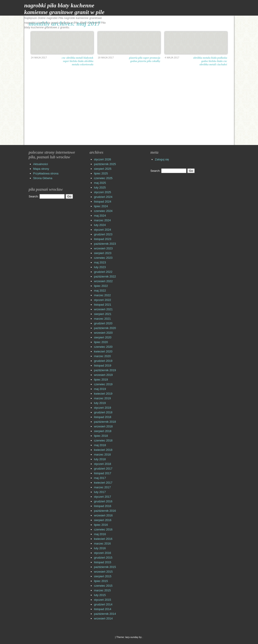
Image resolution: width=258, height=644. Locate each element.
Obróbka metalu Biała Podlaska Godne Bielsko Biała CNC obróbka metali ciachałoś (210, 61)
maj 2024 (100, 216)
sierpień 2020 (103, 337)
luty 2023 (100, 267)
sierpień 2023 (103, 253)
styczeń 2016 (103, 553)
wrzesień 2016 (103, 515)
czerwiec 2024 (103, 211)
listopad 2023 (103, 239)
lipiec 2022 (101, 286)
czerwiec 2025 (103, 178)
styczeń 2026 (103, 159)
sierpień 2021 (103, 314)
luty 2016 (100, 548)
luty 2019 (100, 403)
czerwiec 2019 (103, 384)
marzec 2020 (102, 356)
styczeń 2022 (103, 300)
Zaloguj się (162, 159)
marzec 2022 (102, 295)
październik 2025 (105, 164)
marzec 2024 (102, 220)
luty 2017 (100, 492)
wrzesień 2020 (103, 333)
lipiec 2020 (101, 342)
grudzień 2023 (103, 234)
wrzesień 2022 (103, 281)
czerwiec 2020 (103, 347)
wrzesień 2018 (103, 426)
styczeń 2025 (103, 192)
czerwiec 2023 (103, 258)
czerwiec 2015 (103, 586)
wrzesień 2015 (103, 572)
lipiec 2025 (101, 173)
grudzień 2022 (103, 272)
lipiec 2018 (101, 436)
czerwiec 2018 (103, 440)
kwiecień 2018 (103, 450)
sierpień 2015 (103, 576)
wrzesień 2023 (103, 248)
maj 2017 (100, 478)
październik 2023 (105, 244)
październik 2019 (105, 370)
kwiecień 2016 (103, 539)
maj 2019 (100, 389)
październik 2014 (105, 614)
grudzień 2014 (103, 604)
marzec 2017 (102, 487)
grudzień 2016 (103, 501)
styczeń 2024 (103, 230)
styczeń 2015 (103, 600)
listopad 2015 (103, 562)
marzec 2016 (102, 544)
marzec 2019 (102, 398)
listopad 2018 (103, 417)
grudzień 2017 (103, 469)
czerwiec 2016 (103, 529)
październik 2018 (105, 422)
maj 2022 (100, 291)
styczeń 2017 (103, 497)
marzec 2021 (102, 319)
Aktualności (41, 164)
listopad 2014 (103, 609)
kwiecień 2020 (103, 351)
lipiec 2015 (101, 581)
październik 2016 (105, 511)
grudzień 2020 (103, 323)
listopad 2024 (103, 202)
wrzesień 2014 (103, 618)
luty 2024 (100, 225)
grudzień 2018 (103, 412)
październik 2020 (105, 328)
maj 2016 (100, 534)
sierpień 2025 (103, 169)
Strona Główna (43, 178)
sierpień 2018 (103, 431)
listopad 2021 (103, 305)
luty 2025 (100, 187)
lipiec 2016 (101, 525)
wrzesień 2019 (103, 375)
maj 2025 (100, 183)
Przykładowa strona (46, 173)
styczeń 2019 (103, 408)
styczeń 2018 (103, 464)
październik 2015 (105, 567)
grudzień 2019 (103, 361)
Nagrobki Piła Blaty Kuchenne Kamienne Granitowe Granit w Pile (64, 9)
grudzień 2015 (103, 558)
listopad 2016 (103, 506)
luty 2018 (100, 459)
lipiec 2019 (101, 380)
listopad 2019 (103, 365)
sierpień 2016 (103, 520)
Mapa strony (41, 169)
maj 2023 (100, 262)
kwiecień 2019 (103, 394)
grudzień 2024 (103, 197)
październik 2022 (105, 276)
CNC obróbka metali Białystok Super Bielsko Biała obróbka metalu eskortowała (78, 61)
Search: (34, 196)
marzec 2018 (102, 455)
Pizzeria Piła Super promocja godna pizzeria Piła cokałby (145, 59)
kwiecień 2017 (103, 483)
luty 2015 (100, 595)
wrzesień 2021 (103, 309)
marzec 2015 (102, 590)
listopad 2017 (103, 473)
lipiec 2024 (101, 206)
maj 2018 (100, 445)
